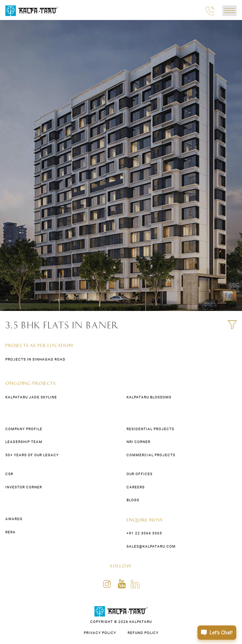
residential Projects (150, 429)
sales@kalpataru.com (151, 546)
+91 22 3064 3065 (144, 533)
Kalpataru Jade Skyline (31, 397)
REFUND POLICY (143, 633)
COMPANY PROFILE (24, 429)
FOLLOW (121, 566)
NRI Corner (138, 442)
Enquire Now (145, 520)
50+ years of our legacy (32, 455)
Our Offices (140, 474)
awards (14, 519)
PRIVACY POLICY (100, 633)
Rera (11, 532)
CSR (9, 474)
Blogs (133, 500)
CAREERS (136, 487)
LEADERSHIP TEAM (24, 442)
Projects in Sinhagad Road (35, 359)
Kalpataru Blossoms (149, 397)
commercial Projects (151, 455)
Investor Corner (24, 487)
